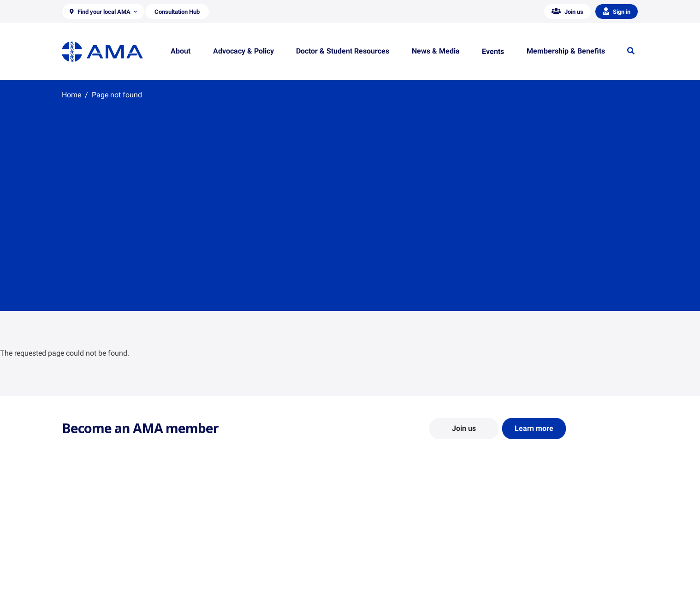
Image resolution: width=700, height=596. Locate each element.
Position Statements (238, 532)
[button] (103, 12)
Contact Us (78, 545)
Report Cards (228, 545)
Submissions (228, 572)
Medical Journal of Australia (545, 559)
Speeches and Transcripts (541, 572)
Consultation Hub (234, 585)
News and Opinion (531, 545)
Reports (221, 559)
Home (71, 95)
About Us (75, 532)
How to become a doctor (392, 567)
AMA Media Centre (531, 532)
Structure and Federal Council (104, 559)
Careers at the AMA (89, 572)
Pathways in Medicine (388, 581)
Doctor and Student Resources (400, 554)
